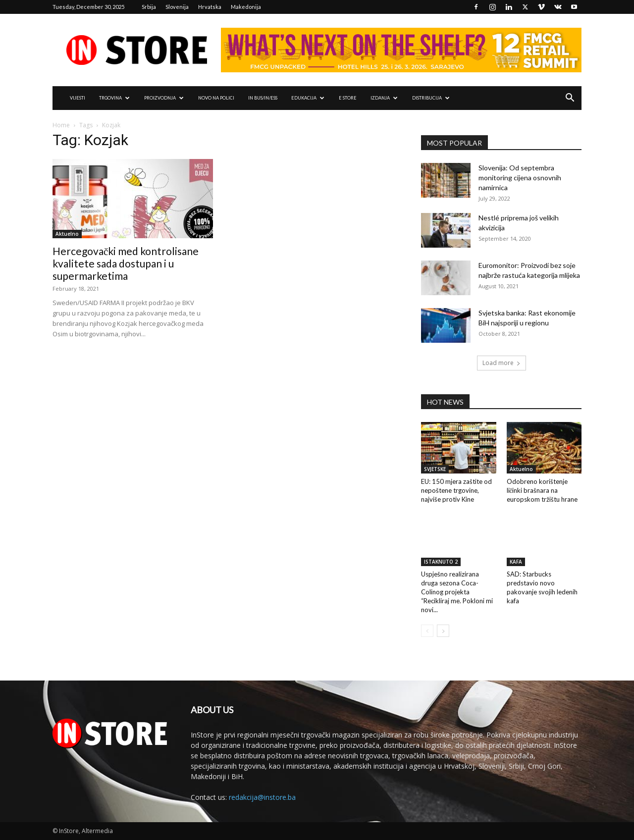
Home (61, 125)
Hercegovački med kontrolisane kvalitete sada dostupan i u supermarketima (126, 263)
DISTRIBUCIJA (431, 98)
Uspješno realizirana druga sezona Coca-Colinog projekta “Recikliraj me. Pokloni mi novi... (457, 592)
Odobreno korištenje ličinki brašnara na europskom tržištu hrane (542, 490)
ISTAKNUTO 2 (441, 562)
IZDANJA (384, 98)
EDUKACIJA (308, 98)
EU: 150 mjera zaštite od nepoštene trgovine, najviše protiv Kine (456, 490)
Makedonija (246, 7)
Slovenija (177, 7)
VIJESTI (78, 98)
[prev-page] (427, 631)
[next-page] (443, 631)
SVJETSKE (435, 469)
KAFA (516, 562)
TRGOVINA (114, 98)
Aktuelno (67, 234)
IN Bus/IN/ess (263, 98)
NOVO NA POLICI (216, 98)
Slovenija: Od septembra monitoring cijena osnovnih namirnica (520, 178)
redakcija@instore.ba (262, 797)
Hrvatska (210, 7)
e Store (348, 98)
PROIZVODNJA (164, 98)
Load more (502, 363)
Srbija (149, 7)
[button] (570, 99)
